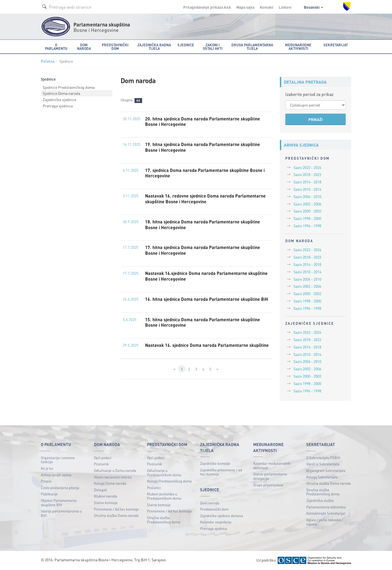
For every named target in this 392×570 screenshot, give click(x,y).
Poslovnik (101, 464)
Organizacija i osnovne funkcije (58, 460)
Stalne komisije (106, 503)
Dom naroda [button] (84, 47)
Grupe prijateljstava (268, 485)
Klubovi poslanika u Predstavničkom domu (164, 496)
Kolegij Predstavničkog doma (169, 481)
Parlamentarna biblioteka (326, 507)
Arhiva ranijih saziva (56, 475)
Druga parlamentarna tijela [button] (252, 47)
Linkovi (285, 7)
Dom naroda (210, 503)
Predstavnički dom (214, 509)
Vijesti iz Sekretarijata (323, 464)
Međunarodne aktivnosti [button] (298, 47)
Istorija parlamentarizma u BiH (61, 513)
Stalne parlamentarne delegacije (270, 476)
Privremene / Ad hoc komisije (116, 509)
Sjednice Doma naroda (61, 93)
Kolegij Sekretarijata (322, 477)
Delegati (100, 490)
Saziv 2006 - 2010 (307, 196)
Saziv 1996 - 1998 (307, 226)
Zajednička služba (320, 500)
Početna (48, 61)
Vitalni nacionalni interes (113, 477)
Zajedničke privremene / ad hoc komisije (221, 472)
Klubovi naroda (105, 496)
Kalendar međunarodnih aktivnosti (272, 466)
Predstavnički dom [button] (115, 47)
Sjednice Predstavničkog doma (69, 87)
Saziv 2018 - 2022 (307, 174)
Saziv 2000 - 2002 (307, 211)
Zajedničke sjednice (59, 99)
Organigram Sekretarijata (326, 470)
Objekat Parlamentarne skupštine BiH (59, 503)
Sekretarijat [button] (336, 45)
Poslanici (154, 488)
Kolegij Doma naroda (110, 483)
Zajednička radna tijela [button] (154, 47)
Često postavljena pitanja (60, 488)
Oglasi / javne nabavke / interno (325, 522)
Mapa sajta (245, 7)
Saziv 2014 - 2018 (307, 182)
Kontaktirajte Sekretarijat (326, 513)
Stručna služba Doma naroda (116, 515)
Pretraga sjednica (58, 106)
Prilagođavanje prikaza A (207, 7)
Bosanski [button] (313, 7)
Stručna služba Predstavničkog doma (164, 520)
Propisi (46, 481)
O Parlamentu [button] (56, 47)
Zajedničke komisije (215, 463)
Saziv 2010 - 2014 (307, 189)
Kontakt (267, 7)
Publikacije (49, 494)
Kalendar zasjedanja (216, 522)
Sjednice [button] (186, 45)
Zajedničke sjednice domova (222, 516)
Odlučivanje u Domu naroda (115, 470)
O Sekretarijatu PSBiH (323, 458)
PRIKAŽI (316, 119)
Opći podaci (103, 458)
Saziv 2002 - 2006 (307, 204)
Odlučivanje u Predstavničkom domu (164, 473)
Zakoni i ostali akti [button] (213, 47)
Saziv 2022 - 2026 (307, 167)
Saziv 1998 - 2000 (307, 218)
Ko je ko (47, 468)
